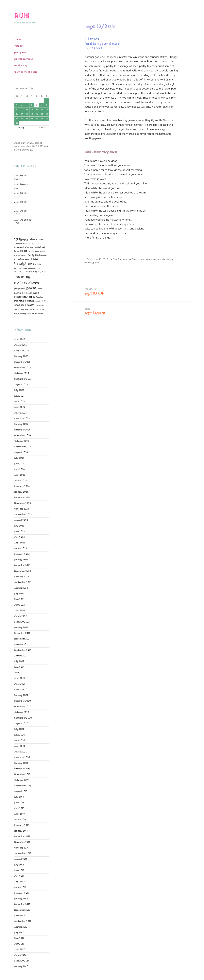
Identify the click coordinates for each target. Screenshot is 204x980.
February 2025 (22, 419)
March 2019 (20, 820)
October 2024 (22, 441)
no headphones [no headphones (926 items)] (27, 282)
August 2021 (21, 656)
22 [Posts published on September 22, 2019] (47, 114)
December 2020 (23, 701)
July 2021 (19, 661)
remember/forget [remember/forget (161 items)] (25, 297)
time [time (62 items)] (16, 310)
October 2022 (22, 577)
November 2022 (23, 571)
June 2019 (19, 803)
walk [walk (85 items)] (17, 314)
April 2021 (19, 678)
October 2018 (21, 848)
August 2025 (21, 385)
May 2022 (19, 605)
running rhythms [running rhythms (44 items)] (42, 301)
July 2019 (19, 797)
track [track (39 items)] (22, 310)
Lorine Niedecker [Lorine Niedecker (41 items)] (29, 269)
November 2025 (23, 368)
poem (96, 263)
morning (88, 263)
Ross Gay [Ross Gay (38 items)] (40, 297)
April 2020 (20, 746)
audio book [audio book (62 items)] (40, 247)
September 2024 (23, 447)
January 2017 (21, 967)
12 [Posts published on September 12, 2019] (32, 110)
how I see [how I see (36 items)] (18, 269)
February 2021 (22, 690)
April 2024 (20, 475)
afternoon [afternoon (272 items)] (36, 240)
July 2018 (19, 865)
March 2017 (20, 955)
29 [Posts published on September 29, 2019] (47, 119)
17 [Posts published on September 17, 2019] (22, 114)
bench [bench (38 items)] (16, 251)
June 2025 (19, 396)
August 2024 (21, 452)
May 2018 (19, 876)
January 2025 (21, 424)
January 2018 (21, 899)
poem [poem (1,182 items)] (31, 288)
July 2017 (19, 933)
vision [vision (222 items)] (40, 310)
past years (20, 52)
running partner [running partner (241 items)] (24, 301)
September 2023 (23, 515)
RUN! (22, 16)
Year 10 (18, 46)
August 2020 (21, 724)
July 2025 (19, 390)
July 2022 (19, 594)
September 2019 (23, 786)
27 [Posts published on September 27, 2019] (37, 119)
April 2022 (20, 611)
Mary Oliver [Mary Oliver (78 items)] (31, 272)
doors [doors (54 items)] (24, 255)
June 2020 (20, 735)
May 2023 (19, 537)
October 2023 (22, 509)
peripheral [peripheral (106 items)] (20, 289)
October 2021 (21, 645)
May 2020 (20, 741)
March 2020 (21, 752)
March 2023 (21, 548)
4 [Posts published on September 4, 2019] (27, 105)
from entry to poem (26, 72)
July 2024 (19, 458)
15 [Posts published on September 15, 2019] (47, 110)
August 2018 (21, 859)
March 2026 (20, 345)
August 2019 (21, 791)
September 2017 (23, 921)
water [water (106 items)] (23, 314)
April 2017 (19, 950)
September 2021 (23, 650)
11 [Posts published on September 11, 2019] (27, 110)
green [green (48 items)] (28, 259)
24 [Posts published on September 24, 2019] (22, 119)
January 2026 (21, 356)
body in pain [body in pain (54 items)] (40, 251)
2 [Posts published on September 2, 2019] (17, 105)
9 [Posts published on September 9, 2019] (17, 110)
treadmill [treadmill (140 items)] (30, 310)
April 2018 (20, 882)
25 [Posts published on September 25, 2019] (27, 119)
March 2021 (20, 684)
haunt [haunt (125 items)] (34, 259)
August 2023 (21, 520)
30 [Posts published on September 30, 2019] (17, 123)
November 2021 (22, 639)
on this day (21, 65)
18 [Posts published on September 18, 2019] (27, 114)
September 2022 (23, 582)
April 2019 (20, 814)
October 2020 (22, 712)
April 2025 (20, 407)
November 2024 (23, 435)
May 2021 (19, 673)
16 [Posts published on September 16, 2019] (17, 114)
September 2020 (23, 718)
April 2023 (20, 543)
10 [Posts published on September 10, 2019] (22, 110)
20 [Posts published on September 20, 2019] (37, 114)
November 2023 (23, 503)
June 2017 (19, 938)
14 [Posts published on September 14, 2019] (42, 110)
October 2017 (21, 916)
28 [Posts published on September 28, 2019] (42, 119)
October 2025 (22, 373)
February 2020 (22, 757)
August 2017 (21, 927)
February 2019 (22, 825)
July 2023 (19, 526)
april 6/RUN (20, 176)
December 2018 (22, 837)
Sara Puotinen (120, 259)
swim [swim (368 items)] (31, 305)
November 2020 (23, 707)
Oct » (42, 128)
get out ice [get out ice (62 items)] (19, 259)
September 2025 (23, 379)
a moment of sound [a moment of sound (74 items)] (24, 247)
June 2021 (19, 667)
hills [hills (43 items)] (39, 264)
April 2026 (20, 339)
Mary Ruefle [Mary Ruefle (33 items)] (42, 272)
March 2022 (21, 616)
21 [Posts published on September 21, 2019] (42, 114)
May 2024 (19, 469)
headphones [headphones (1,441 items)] (25, 264)
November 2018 (22, 842)
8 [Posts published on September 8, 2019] (47, 105)
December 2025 (22, 362)
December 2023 (22, 498)
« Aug (21, 128)
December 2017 (22, 904)
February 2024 (22, 486)
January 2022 (21, 628)
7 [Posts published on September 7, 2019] (42, 105)
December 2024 (22, 430)
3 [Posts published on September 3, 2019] (22, 105)
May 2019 (19, 808)
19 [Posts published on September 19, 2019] (32, 114)
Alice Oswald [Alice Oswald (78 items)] (20, 244)
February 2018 (22, 893)
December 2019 (22, 769)
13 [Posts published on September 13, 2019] (37, 110)
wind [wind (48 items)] (29, 314)
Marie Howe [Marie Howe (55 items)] (19, 272)
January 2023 (21, 560)
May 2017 (19, 944)
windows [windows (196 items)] (38, 314)
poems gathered (24, 59)
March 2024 (21, 481)
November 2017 (22, 910)
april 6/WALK (21, 185)
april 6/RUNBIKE (23, 220)
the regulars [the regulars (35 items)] (40, 305)
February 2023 (22, 554)
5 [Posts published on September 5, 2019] (32, 105)
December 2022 (22, 565)
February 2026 (22, 351)
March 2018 (20, 887)
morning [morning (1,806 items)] (22, 277)
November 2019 (22, 774)
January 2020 (21, 763)
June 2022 (19, 599)
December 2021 (22, 633)
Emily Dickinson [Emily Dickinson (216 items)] (37, 255)
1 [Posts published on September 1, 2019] (47, 101)
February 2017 (22, 961)
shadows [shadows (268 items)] (20, 305)
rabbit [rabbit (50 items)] (40, 289)
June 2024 (19, 464)
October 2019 (21, 780)
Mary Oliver (167, 259)
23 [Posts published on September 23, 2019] (17, 119)
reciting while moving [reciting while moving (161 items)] (27, 293)
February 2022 (22, 622)
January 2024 (21, 492)
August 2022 (21, 588)
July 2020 (19, 729)
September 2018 (23, 854)
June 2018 (19, 870)
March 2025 (21, 413)
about (18, 39)
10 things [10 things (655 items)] (21, 239)
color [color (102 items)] (17, 255)
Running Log (138, 259)
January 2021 (21, 695)
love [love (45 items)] (39, 269)
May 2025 (19, 402)
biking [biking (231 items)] (24, 251)
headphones (155, 259)
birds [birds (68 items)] (31, 251)
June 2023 (19, 532)
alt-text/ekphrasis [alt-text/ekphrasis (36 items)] (34, 244)
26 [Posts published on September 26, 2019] (32, 119)
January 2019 (21, 831)
